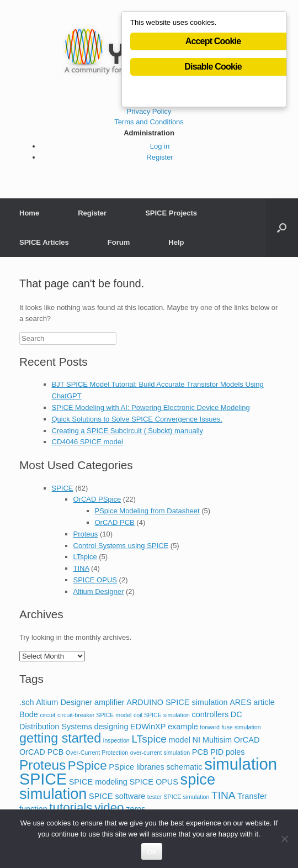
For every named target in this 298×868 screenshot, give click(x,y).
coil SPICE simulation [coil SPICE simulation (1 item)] (162, 715)
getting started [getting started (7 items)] (60, 738)
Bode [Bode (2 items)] (29, 714)
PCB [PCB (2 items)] (200, 752)
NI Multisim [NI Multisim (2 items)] (212, 740)
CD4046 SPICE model (87, 442)
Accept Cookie (213, 41)
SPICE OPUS (95, 580)
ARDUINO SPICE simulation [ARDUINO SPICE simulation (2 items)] (177, 702)
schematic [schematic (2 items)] (184, 767)
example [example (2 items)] (183, 727)
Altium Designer (99, 591)
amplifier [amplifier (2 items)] (110, 702)
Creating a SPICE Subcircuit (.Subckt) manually (128, 431)
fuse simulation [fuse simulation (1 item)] (241, 727)
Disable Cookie (213, 67)
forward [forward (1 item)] (210, 727)
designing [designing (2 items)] (111, 727)
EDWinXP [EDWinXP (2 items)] (148, 727)
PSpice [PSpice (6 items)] (87, 766)
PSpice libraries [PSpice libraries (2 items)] (137, 767)
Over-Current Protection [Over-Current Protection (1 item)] (97, 753)
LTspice (85, 557)
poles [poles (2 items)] (235, 752)
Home (29, 213)
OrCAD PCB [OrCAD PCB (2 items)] (41, 752)
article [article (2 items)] (264, 702)
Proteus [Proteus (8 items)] (42, 765)
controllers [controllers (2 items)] (210, 714)
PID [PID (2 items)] (217, 752)
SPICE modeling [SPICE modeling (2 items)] (98, 782)
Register (159, 157)
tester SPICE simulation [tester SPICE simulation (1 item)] (179, 797)
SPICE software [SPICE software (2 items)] (117, 796)
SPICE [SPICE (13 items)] (43, 779)
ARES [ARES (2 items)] (240, 702)
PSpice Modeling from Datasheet (147, 511)
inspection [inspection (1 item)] (116, 740)
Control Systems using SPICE (121, 546)
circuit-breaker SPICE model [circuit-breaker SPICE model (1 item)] (94, 715)
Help (176, 242)
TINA (81, 568)
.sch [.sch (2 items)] (27, 702)
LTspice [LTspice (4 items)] (149, 739)
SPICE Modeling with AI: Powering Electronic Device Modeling (151, 407)
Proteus (86, 534)
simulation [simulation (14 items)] (241, 764)
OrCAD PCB (115, 522)
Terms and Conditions (149, 122)
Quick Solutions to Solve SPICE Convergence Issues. (137, 419)
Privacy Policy (149, 111)
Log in (160, 146)
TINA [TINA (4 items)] (223, 795)
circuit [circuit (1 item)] (47, 715)
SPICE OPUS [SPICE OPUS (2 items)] (154, 782)
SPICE (63, 488)
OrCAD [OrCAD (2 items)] (247, 740)
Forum (119, 242)
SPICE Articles (44, 242)
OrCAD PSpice (97, 499)
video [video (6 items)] (109, 807)
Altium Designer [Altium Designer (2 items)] (64, 702)
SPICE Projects (171, 213)
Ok (151, 852)
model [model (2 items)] (179, 740)
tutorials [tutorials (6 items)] (71, 807)
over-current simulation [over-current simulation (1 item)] (160, 753)
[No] (284, 839)
